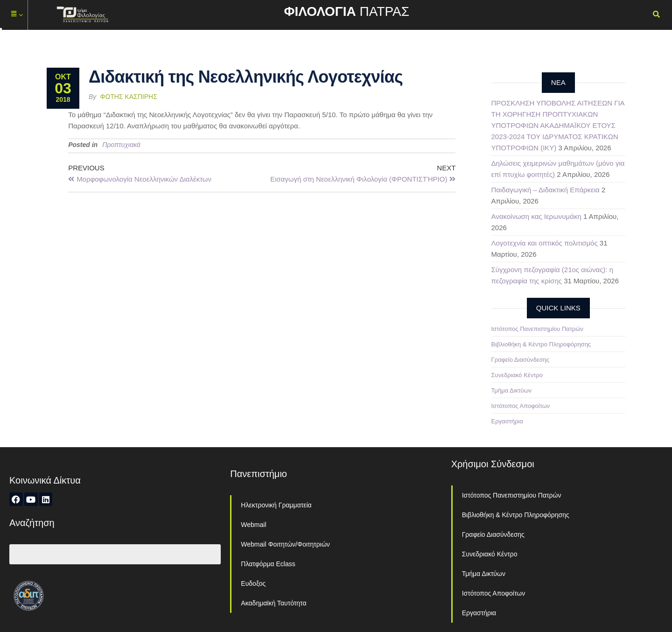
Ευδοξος (253, 583)
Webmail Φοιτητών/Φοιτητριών (285, 544)
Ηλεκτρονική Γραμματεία (276, 505)
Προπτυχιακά (121, 145)
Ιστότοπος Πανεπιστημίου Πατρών (538, 329)
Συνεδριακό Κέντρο (517, 375)
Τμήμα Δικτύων (512, 390)
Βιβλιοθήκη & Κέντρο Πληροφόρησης (541, 344)
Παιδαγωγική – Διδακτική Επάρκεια (546, 190)
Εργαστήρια (507, 421)
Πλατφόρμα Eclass (268, 564)
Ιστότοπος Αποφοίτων (521, 406)
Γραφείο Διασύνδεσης (521, 360)
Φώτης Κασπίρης (129, 97)
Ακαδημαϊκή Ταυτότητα (273, 603)
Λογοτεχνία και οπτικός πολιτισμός (545, 243)
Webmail (253, 525)
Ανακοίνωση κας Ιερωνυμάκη (536, 216)
